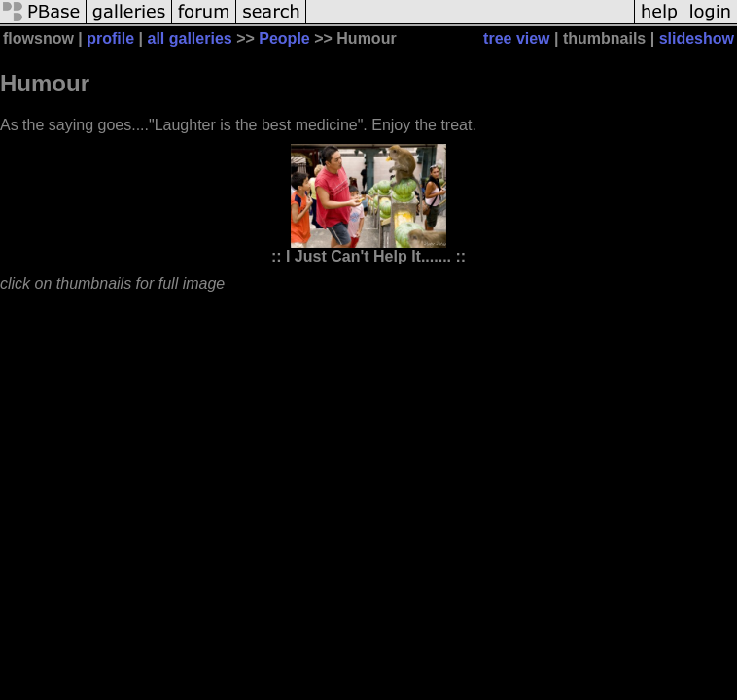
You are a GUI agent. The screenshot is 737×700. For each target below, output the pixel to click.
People (284, 38)
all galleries (190, 38)
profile (110, 38)
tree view (516, 38)
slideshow (697, 38)
